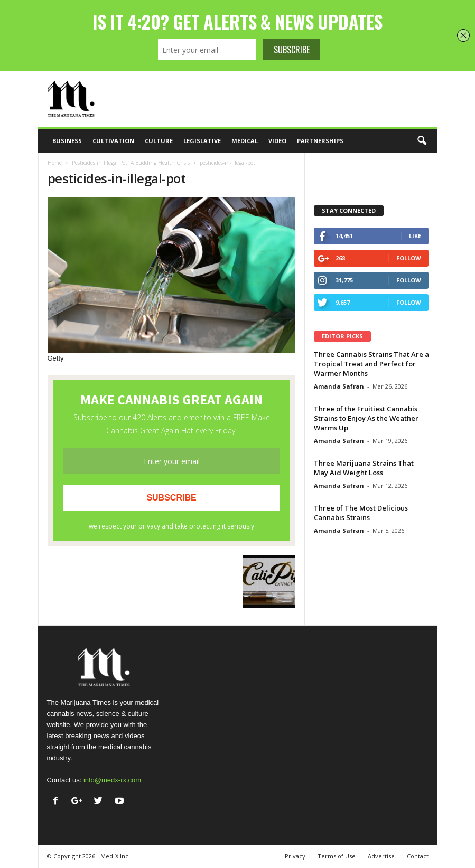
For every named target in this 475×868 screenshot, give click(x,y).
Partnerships (320, 141)
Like (415, 236)
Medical (245, 141)
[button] (422, 141)
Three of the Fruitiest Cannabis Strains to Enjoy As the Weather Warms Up (366, 418)
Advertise (381, 856)
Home (55, 163)
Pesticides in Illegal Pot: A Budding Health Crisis (131, 163)
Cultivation (113, 141)
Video (277, 141)
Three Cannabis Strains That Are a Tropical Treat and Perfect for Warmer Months (371, 364)
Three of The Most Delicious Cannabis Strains (361, 513)
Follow (409, 258)
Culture (159, 141)
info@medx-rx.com (112, 780)
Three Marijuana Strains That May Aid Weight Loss (364, 468)
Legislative (202, 141)
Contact (418, 856)
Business (67, 141)
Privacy (295, 856)
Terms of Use (337, 856)
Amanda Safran (339, 386)
